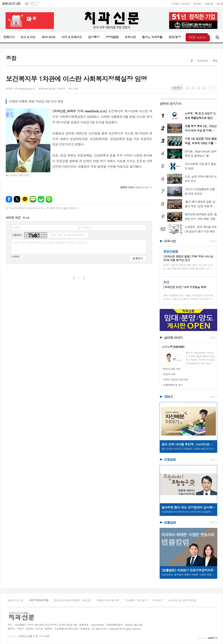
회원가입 (209, 4)
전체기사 (9, 37)
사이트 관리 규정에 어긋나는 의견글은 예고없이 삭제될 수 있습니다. (50, 243)
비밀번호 (86, 227)
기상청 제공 (34, 5)
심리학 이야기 (173, 338)
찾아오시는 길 (15, 600)
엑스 (17, 199)
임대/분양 (175, 37)
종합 (215, 61)
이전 (74, 278)
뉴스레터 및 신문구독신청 (182, 600)
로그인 (220, 4)
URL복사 (177, 88)
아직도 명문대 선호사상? (176, 379)
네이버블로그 (33, 199)
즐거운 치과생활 (152, 37)
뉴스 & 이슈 (28, 37)
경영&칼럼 (112, 37)
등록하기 (138, 258)
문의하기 (197, 4)
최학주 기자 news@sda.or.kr (20, 89)
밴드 (49, 199)
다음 (84, 278)
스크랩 (204, 88)
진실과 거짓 (169, 374)
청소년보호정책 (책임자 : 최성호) (72, 600)
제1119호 (73, 89)
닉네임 (16, 227)
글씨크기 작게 (215, 88)
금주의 (171, 104)
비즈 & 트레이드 (72, 37)
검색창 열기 (217, 37)
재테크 (168, 397)
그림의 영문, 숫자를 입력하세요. (67, 235)
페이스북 (9, 199)
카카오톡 (25, 199)
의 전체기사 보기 (135, 187)
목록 (188, 88)
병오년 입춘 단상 (172, 369)
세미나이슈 (48, 37)
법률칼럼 (170, 523)
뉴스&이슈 (203, 61)
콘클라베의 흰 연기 (173, 385)
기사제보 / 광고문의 (181, 4)
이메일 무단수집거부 (108, 600)
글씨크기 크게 (210, 88)
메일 (193, 88)
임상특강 (94, 37)
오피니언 (130, 37)
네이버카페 (41, 199)
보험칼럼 (170, 460)
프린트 (199, 88)
